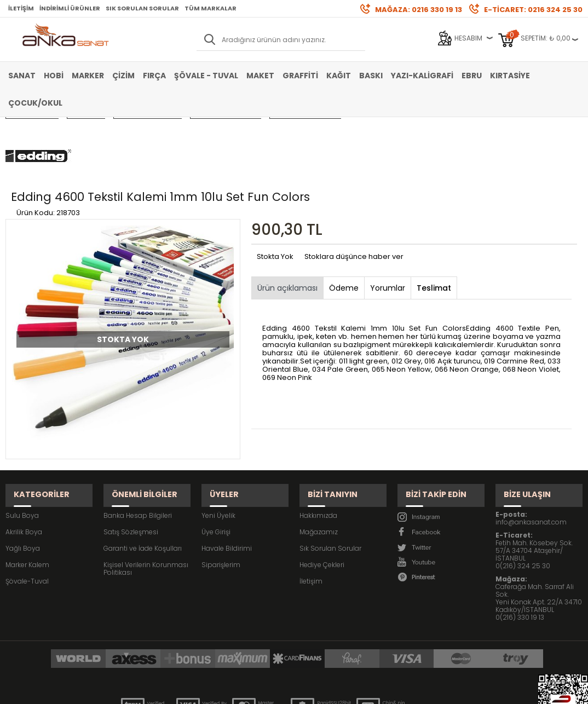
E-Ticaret (261, 690)
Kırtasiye (510, 76)
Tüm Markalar (211, 8)
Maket (260, 76)
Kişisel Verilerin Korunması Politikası (146, 501)
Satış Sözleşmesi (131, 464)
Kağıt (339, 76)
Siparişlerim (221, 497)
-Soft (233, 690)
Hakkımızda (318, 448)
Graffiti (300, 76)
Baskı (371, 76)
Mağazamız (319, 464)
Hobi (54, 76)
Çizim (123, 76)
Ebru (472, 76)
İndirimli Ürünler (70, 8)
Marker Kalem (27, 497)
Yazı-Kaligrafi (422, 76)
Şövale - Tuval (206, 76)
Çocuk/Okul (35, 103)
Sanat (22, 76)
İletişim (21, 8)
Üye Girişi (216, 464)
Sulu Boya (22, 448)
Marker (88, 76)
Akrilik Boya (24, 464)
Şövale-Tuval (27, 514)
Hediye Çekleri (322, 497)
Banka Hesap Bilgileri (138, 448)
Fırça (154, 76)
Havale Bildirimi (227, 481)
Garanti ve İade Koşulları (143, 481)
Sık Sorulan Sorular (142, 8)
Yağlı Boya (23, 481)
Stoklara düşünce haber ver (354, 200)
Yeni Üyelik (218, 448)
